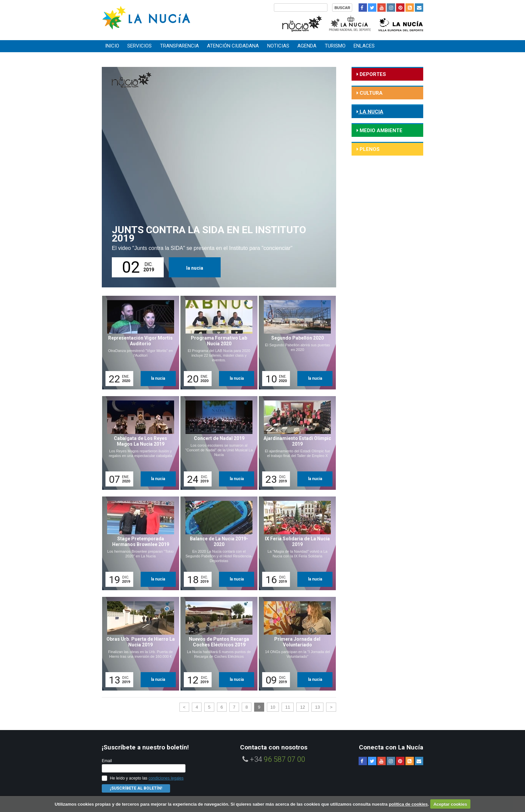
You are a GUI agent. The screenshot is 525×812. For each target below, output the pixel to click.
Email (107, 761)
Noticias (278, 46)
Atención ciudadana (233, 46)
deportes (372, 74)
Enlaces (364, 46)
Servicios (139, 46)
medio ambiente (380, 130)
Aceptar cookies (450, 804)
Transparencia (179, 46)
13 (317, 707)
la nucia (195, 268)
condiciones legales (166, 778)
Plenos (369, 149)
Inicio (112, 46)
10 (273, 707)
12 (302, 707)
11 (288, 707)
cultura (370, 93)
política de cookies (408, 804)
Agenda (307, 46)
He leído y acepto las (147, 778)
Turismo (335, 46)
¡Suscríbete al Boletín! (136, 788)
